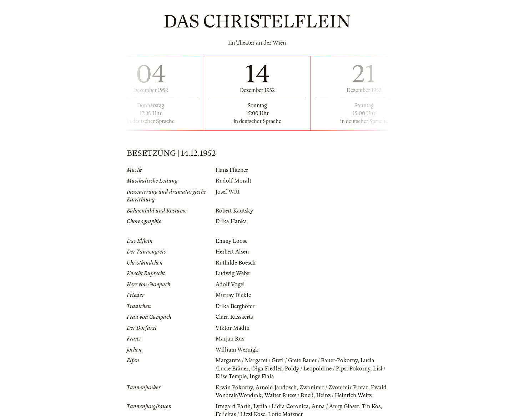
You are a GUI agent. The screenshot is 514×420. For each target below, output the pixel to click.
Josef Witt (228, 192)
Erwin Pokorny (234, 388)
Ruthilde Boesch (236, 263)
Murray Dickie (233, 295)
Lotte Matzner (285, 414)
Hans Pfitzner (232, 170)
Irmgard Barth (233, 406)
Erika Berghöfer (235, 306)
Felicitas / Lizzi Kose (240, 414)
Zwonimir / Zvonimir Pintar (334, 388)
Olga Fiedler (267, 369)
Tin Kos (371, 406)
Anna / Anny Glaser (335, 406)
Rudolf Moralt (233, 181)
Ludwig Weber (233, 273)
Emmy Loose (231, 241)
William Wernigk (237, 350)
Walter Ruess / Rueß (289, 395)
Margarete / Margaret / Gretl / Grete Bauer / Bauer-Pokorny (287, 360)
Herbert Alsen (232, 252)
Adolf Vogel (230, 285)
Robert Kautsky (234, 211)
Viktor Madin (233, 328)
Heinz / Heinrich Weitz (344, 395)
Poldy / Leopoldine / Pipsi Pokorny (327, 369)
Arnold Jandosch (276, 388)
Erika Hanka (231, 221)
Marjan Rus (230, 339)
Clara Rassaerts (234, 317)
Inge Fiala (262, 377)
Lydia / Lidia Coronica (281, 406)
